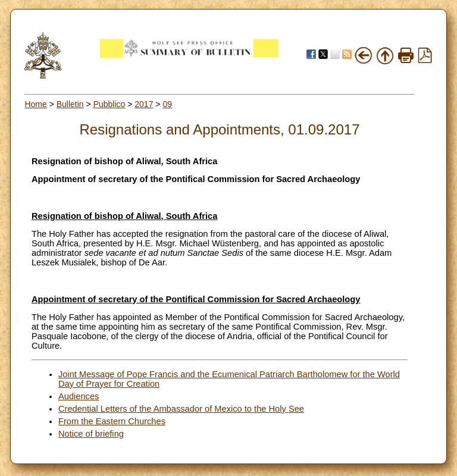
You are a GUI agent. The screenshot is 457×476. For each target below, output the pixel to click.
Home (35, 104)
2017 (144, 104)
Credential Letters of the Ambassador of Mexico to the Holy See (181, 409)
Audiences (79, 396)
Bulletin (70, 104)
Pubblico (109, 104)
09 (167, 104)
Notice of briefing (91, 434)
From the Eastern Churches (112, 421)
